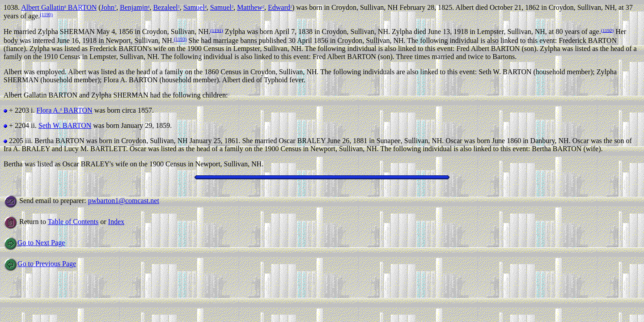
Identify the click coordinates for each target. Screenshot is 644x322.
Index (116, 222)
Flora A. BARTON (64, 110)
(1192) (607, 30)
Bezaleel (166, 7)
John (109, 7)
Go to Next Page (34, 243)
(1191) (216, 30)
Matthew (251, 7)
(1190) (46, 14)
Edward (280, 7)
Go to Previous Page (40, 264)
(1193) (180, 39)
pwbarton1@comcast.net (124, 201)
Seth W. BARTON (65, 125)
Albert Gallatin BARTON (59, 7)
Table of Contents (73, 222)
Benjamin (135, 7)
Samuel (195, 7)
